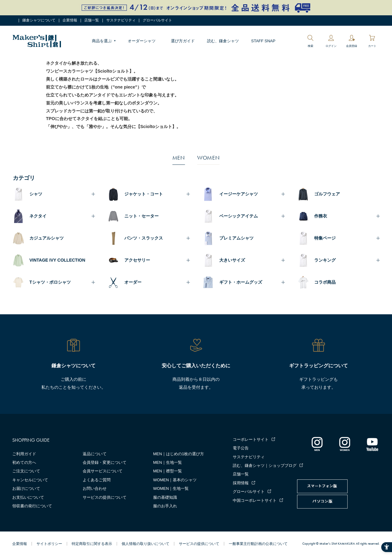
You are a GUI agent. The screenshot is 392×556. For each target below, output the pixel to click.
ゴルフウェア (327, 194)
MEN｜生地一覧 (168, 462)
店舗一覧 (92, 20)
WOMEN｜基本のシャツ (175, 480)
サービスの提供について (105, 497)
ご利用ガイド (24, 454)
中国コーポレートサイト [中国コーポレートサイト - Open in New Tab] (255, 500)
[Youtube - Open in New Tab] (372, 444)
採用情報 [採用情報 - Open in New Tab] (241, 483)
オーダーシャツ (142, 41)
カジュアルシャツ (47, 238)
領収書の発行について (32, 506)
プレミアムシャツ (236, 238)
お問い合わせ (95, 488)
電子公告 (241, 448)
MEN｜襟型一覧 (168, 471)
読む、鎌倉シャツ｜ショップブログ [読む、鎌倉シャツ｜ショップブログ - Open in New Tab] (265, 465)
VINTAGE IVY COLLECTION (57, 260)
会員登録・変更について (105, 462)
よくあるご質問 (97, 480)
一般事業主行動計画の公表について (258, 544)
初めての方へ (24, 462)
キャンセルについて (30, 480)
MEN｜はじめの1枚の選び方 (179, 454)
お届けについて (26, 488)
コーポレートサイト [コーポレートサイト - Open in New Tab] (251, 439)
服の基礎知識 (165, 497)
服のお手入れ (165, 506)
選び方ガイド (183, 41)
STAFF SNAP (263, 41)
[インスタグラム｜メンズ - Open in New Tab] (317, 444)
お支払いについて (28, 497)
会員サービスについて (103, 471)
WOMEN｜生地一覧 (171, 488)
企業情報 (70, 20)
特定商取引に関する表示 (92, 544)
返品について (95, 454)
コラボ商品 (325, 282)
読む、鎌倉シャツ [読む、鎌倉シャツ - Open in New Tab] (223, 41)
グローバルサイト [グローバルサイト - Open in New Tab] (157, 20)
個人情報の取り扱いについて (145, 544)
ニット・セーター (141, 216)
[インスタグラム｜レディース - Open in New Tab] (345, 444)
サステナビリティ (121, 20)
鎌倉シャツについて (39, 20)
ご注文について (26, 471)
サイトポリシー (49, 544)
